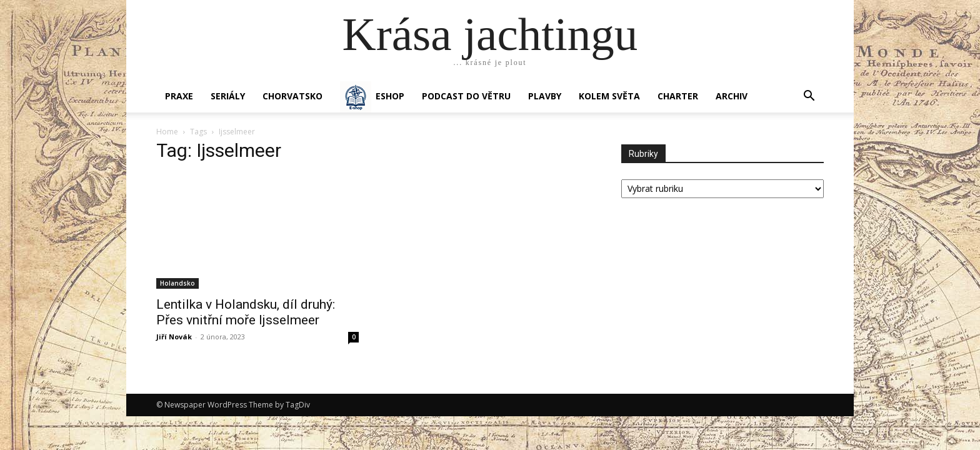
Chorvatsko (292, 96)
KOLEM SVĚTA (609, 96)
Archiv (732, 96)
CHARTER (678, 96)
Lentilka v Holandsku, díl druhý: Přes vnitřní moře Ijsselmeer (246, 312)
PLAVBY (545, 96)
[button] (809, 97)
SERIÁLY (228, 96)
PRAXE (179, 96)
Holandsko (177, 283)
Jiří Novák (174, 337)
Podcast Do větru (466, 96)
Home (167, 132)
